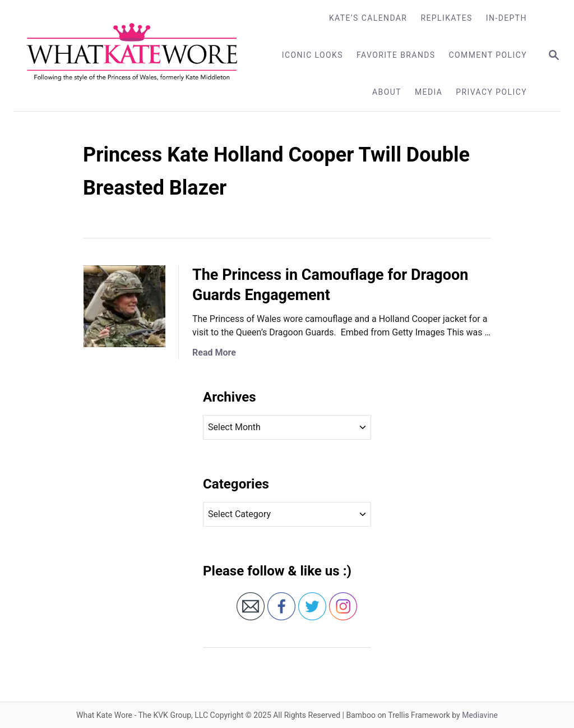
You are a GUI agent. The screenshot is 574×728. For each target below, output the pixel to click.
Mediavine (480, 715)
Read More (214, 353)
